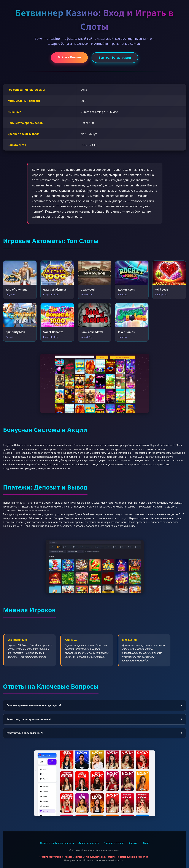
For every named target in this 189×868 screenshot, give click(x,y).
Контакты (133, 843)
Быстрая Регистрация (115, 57)
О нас (146, 843)
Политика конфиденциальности (57, 843)
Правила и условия (114, 843)
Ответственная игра (89, 843)
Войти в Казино (69, 57)
